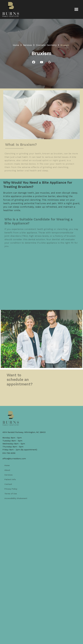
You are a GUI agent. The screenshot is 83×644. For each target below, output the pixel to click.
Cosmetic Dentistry (46, 45)
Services (27, 45)
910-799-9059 (9, 453)
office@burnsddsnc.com (14, 459)
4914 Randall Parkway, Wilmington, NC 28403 (24, 432)
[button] (76, 9)
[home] (11, 9)
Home (16, 45)
